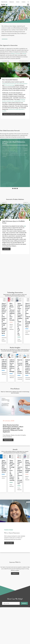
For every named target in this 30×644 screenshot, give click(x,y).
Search (24, 603)
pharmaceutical (23, 84)
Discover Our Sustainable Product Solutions (14, 114)
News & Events (4, 2)
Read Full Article (8, 440)
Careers (18, 2)
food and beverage (9, 85)
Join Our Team (9, 543)
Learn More (6, 249)
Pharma (24, 53)
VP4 (25, 226)
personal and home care (12, 84)
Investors (24, 2)
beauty (4, 84)
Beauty (13, 53)
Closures (17, 53)
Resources (12, 2)
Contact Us (15, 573)
